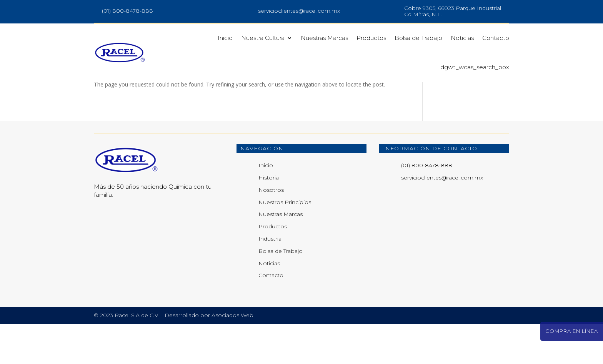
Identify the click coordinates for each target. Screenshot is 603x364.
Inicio (225, 38)
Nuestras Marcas (324, 38)
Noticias (462, 38)
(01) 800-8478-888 (127, 11)
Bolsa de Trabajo (418, 38)
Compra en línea (572, 331)
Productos (371, 38)
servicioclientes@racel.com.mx (299, 11)
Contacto (496, 38)
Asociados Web (232, 355)
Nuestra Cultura (263, 38)
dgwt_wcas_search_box (475, 67)
